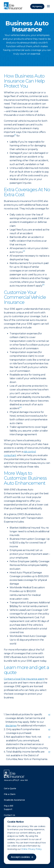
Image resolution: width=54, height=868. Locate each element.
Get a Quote (10, 788)
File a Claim (10, 794)
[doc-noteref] (15, 136)
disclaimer (11, 726)
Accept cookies (20, 857)
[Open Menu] (48, 6)
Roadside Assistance (14, 800)
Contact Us (10, 815)
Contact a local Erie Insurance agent (24, 679)
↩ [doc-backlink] (49, 714)
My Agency (37, 6)
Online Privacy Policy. (32, 849)
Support (8, 809)
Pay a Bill (8, 806)
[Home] (14, 6)
